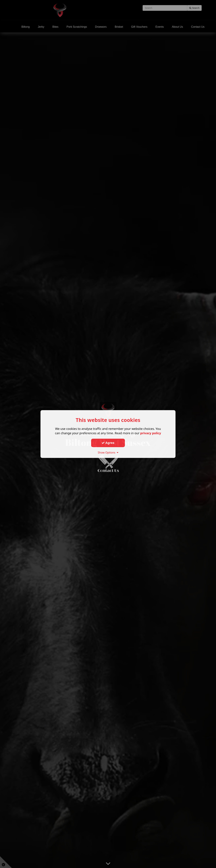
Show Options (108, 452)
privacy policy (151, 433)
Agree (108, 443)
